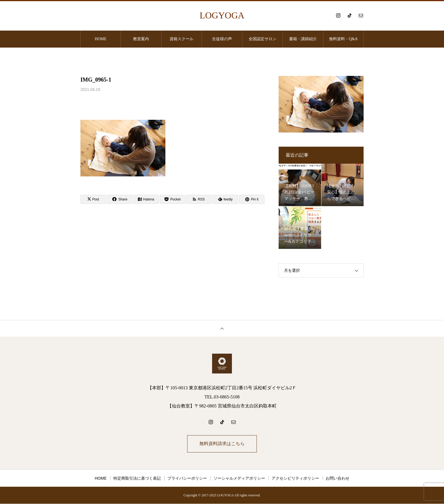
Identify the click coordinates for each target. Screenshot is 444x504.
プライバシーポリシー (187, 479)
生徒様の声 (222, 39)
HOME (101, 39)
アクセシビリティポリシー (295, 479)
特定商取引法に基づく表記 (137, 479)
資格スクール (182, 39)
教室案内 (141, 39)
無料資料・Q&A (343, 39)
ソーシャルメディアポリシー (239, 479)
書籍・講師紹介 (303, 39)
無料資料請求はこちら (222, 444)
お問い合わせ (338, 479)
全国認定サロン (262, 39)
